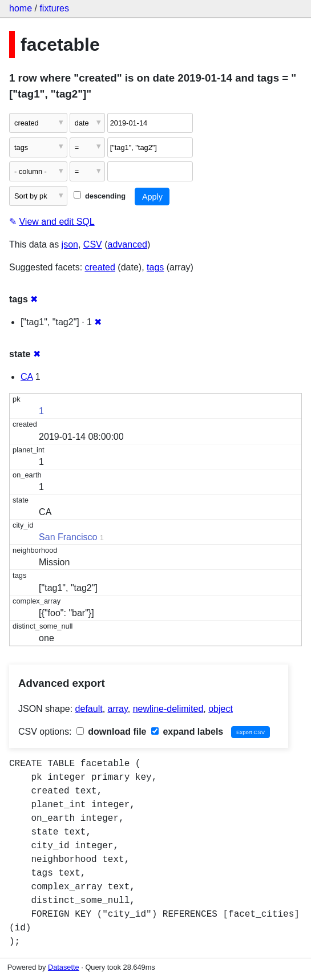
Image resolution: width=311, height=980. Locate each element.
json (70, 244)
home (21, 8)
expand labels (187, 732)
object (221, 709)
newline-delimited (168, 709)
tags (155, 267)
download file (112, 732)
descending (100, 196)
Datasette (64, 967)
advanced (128, 244)
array (118, 709)
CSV (93, 244)
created (100, 267)
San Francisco (68, 537)
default (89, 709)
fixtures (54, 8)
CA (27, 377)
